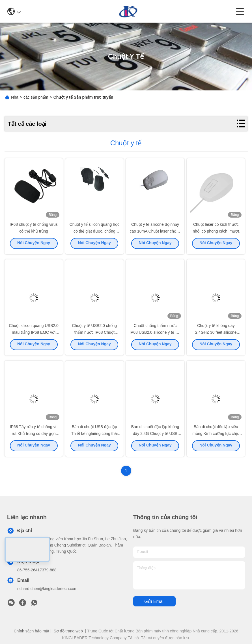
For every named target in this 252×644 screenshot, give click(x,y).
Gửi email (154, 601)
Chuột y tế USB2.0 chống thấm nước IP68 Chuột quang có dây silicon (94, 334)
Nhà (15, 97)
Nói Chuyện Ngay (34, 245)
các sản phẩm (36, 97)
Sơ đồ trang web (68, 631)
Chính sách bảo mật (31, 631)
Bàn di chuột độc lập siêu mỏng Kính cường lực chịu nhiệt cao (216, 435)
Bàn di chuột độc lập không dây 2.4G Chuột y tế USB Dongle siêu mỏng (155, 435)
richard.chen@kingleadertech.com (47, 589)
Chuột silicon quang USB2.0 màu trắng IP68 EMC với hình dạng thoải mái (34, 334)
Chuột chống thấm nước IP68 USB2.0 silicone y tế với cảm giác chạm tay (155, 334)
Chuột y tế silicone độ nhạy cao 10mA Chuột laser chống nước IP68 (155, 233)
